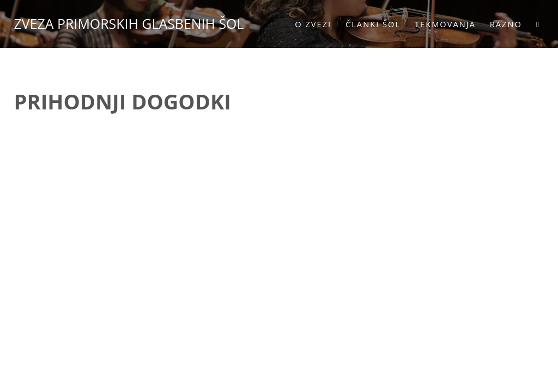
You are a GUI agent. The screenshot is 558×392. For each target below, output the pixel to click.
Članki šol (370, 24)
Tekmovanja (442, 24)
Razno (502, 24)
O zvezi (310, 24)
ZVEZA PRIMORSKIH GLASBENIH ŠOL (132, 23)
